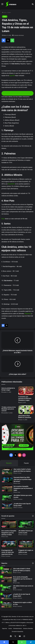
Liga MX (12, 76)
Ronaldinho (11, 184)
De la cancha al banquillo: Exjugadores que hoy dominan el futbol (23, 488)
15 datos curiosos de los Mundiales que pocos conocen (9, 409)
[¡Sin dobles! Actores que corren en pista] (7, 498)
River (3, 219)
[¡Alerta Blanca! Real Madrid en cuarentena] (26, 410)
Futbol (9, 13)
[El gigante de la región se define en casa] (26, 544)
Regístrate (28, 314)
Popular (26, 463)
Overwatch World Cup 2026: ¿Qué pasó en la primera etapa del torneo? (22, 479)
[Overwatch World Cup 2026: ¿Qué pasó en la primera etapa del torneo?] (7, 480)
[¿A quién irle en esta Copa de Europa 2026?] (7, 506)
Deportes (5, 628)
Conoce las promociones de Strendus (17, 93)
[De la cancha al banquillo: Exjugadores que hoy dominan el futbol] (7, 489)
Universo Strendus (28, 628)
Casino (10, 628)
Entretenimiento (18, 628)
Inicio (4, 13)
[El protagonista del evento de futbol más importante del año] (9, 544)
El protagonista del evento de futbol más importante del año (8, 552)
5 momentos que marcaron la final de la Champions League (25, 398)
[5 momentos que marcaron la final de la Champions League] (26, 391)
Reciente (9, 463)
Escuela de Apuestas (17, 631)
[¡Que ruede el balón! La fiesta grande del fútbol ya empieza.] (7, 472)
